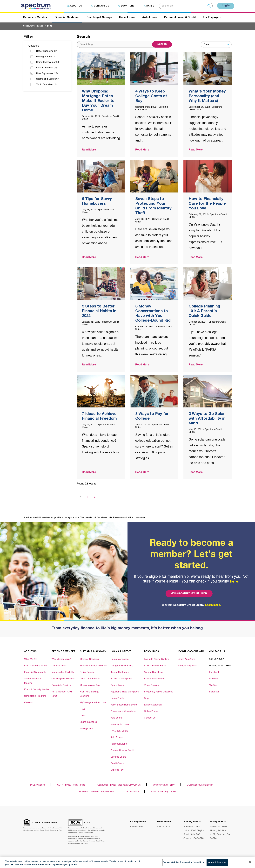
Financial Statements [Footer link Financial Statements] (35, 673)
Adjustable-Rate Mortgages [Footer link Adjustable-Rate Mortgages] (125, 692)
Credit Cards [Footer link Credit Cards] (117, 764)
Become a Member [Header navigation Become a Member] (35, 18)
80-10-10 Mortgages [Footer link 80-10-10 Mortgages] (121, 679)
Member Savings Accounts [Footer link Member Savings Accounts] (94, 666)
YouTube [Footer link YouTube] (214, 686)
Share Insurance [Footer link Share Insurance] (88, 722)
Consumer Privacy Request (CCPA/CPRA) (119, 786)
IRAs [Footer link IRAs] (82, 709)
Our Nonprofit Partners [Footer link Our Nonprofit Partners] (63, 679)
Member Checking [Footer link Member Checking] (89, 660)
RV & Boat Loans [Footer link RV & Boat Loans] (119, 731)
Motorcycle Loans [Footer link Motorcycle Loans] (120, 725)
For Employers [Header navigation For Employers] (212, 18)
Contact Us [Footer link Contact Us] (150, 718)
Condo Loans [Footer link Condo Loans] (117, 686)
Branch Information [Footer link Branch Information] (154, 679)
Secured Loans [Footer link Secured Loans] (118, 757)
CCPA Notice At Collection (200, 786)
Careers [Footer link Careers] (28, 702)
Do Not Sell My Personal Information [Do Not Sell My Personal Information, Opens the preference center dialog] (183, 864)
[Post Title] (101, 106)
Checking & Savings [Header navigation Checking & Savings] (99, 18)
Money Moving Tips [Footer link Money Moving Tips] (90, 686)
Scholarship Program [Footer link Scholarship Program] (35, 696)
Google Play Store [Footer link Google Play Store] (188, 666)
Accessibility (133, 793)
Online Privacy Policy (164, 786)
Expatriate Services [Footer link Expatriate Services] (61, 686)
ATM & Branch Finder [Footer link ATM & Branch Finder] (155, 666)
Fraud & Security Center (164, 793)
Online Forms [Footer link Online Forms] (151, 712)
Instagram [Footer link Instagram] (214, 692)
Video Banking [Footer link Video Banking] (151, 686)
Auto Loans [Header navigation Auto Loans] (150, 18)
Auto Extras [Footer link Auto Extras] (117, 738)
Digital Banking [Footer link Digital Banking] (87, 673)
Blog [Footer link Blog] (146, 699)
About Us (72, 6)
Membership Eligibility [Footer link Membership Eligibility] (63, 673)
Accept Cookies (217, 864)
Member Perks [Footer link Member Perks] (59, 666)
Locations (123, 6)
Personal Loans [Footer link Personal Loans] (119, 744)
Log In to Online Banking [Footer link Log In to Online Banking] (157, 660)
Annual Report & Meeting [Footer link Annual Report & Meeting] (33, 681)
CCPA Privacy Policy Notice (71, 786)
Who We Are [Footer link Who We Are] (31, 660)
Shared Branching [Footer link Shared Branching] (153, 673)
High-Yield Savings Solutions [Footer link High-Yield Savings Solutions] (89, 694)
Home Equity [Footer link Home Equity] (117, 699)
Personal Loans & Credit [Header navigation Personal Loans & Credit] (180, 18)
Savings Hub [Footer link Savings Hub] (86, 728)
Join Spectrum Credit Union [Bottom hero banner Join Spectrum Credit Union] (188, 594)
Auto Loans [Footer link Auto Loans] (116, 718)
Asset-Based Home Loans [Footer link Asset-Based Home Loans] (124, 705)
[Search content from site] (117, 45)
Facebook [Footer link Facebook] (214, 673)
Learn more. (213, 606)
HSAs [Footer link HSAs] (83, 715)
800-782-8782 (164, 829)
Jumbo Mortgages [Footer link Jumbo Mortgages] (120, 673)
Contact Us (97, 6)
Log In (224, 6)
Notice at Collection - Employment (97, 793)
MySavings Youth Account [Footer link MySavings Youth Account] (93, 702)
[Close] (250, 863)
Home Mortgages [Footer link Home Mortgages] (120, 660)
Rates (146, 6)
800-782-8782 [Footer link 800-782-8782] (216, 660)
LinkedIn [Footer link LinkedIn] (214, 679)
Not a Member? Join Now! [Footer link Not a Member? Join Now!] (62, 694)
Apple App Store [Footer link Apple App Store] (187, 660)
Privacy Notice (38, 786)
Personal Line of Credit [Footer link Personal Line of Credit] (122, 751)
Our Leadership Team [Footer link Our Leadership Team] (35, 666)
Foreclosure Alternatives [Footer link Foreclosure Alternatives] (123, 712)
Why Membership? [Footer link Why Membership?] (61, 660)
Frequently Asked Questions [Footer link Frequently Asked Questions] (159, 692)
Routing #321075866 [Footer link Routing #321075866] (220, 666)
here (234, 583)
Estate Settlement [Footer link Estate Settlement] (153, 705)
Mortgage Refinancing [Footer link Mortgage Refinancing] (122, 666)
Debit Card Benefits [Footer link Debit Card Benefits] (90, 679)
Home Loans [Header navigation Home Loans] (127, 18)
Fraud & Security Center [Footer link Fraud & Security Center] (37, 689)
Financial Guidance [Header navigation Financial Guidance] (67, 18)
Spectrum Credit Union (35, 27)
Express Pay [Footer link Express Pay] (117, 770)
